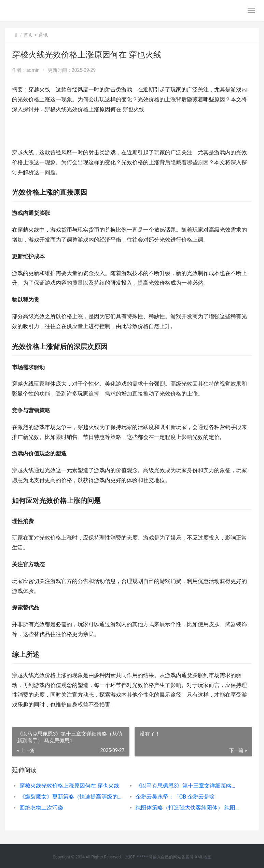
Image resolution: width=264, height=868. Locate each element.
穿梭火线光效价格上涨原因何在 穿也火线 (69, 786)
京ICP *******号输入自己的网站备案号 (159, 857)
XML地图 (203, 857)
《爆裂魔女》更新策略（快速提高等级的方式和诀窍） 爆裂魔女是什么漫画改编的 (72, 797)
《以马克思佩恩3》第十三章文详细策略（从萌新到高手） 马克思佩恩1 (188, 786)
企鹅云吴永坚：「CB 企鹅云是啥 (175, 797)
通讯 (43, 35)
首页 (28, 35)
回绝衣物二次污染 (41, 808)
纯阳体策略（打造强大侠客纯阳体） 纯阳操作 (188, 808)
